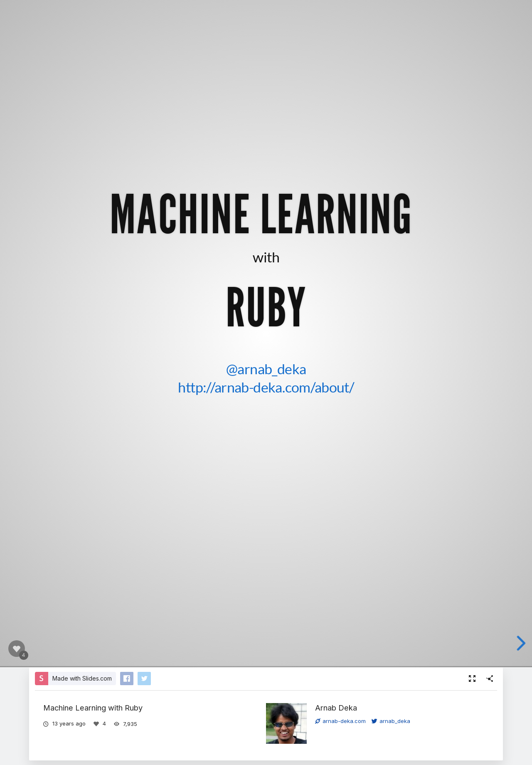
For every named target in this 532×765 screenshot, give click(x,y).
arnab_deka (391, 721)
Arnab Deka (336, 708)
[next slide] (524, 643)
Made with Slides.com (82, 678)
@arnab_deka (266, 368)
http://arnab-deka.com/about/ (266, 387)
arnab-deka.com (340, 721)
